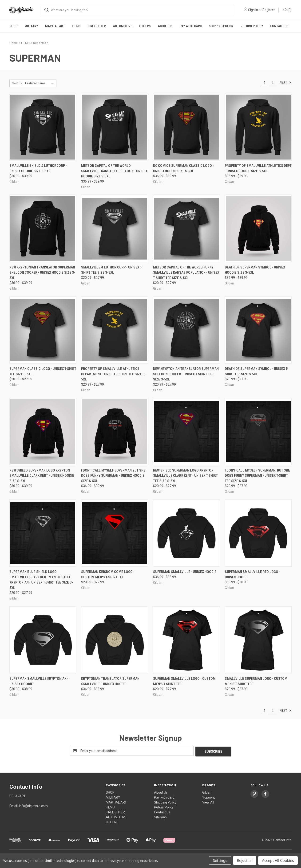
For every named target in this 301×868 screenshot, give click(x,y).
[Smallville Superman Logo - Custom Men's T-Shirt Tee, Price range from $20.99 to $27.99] (258, 640)
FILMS (76, 26)
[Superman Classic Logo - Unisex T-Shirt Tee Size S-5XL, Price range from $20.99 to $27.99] (43, 330)
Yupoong (209, 797)
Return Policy (252, 26)
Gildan (207, 792)
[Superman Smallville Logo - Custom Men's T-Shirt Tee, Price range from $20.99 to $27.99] (186, 640)
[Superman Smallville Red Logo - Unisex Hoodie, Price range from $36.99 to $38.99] (258, 533)
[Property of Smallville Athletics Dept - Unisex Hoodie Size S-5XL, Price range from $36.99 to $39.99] (258, 127)
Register (269, 10)
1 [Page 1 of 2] (265, 83)
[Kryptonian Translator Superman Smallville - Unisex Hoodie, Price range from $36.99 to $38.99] (115, 640)
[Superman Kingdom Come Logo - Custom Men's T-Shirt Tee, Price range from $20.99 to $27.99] (115, 533)
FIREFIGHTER (97, 26)
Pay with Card (191, 26)
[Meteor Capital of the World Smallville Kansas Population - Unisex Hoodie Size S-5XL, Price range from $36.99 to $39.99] (115, 127)
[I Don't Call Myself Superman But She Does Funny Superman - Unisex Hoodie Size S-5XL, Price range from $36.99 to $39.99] (115, 432)
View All (208, 802)
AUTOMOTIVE (123, 26)
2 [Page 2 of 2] (273, 83)
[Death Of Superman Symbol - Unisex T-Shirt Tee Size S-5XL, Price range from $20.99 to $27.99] (258, 330)
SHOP (13, 26)
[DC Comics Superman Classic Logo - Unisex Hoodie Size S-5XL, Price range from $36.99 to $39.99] (186, 127)
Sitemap (160, 816)
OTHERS (145, 26)
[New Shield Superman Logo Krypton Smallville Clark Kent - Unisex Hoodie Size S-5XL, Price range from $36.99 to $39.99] (43, 432)
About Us (165, 26)
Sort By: (17, 83)
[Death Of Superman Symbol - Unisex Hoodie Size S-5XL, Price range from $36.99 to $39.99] (258, 229)
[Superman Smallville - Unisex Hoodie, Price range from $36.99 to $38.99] (186, 533)
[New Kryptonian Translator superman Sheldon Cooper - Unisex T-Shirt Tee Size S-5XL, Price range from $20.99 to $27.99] (186, 330)
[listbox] (40, 83)
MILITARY (31, 26)
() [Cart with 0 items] (287, 10)
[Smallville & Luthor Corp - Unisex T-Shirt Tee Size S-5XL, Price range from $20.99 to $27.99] (115, 229)
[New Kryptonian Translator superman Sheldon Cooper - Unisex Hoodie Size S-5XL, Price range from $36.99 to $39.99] (43, 229)
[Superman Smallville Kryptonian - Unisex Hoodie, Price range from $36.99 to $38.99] (43, 640)
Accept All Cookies (278, 860)
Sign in (253, 10)
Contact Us (279, 26)
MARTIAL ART (55, 26)
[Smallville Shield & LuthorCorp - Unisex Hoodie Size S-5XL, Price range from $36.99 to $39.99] (43, 127)
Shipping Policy (221, 26)
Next (285, 82)
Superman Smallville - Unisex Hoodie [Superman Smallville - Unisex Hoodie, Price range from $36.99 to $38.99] (185, 572)
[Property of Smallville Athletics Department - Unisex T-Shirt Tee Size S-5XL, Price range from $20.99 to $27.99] (115, 330)
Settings (220, 860)
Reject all (245, 860)
